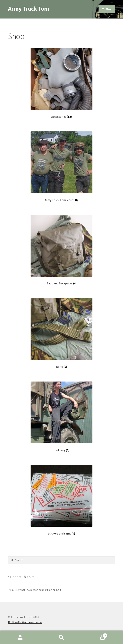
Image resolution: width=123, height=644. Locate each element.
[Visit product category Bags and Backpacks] (61, 250)
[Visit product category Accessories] (61, 83)
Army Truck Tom (29, 9)
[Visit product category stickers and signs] (61, 500)
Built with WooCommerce (25, 622)
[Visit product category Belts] (61, 333)
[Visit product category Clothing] (61, 417)
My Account (21, 638)
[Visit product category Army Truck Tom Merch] (61, 167)
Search (62, 638)
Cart (95, 635)
